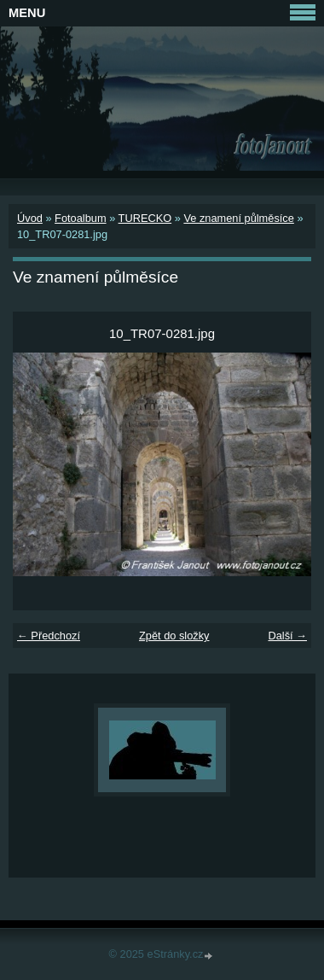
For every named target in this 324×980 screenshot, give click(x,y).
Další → (287, 636)
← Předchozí (49, 636)
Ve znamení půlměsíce (238, 218)
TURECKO (145, 218)
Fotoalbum (80, 218)
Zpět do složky (174, 636)
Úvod (30, 218)
